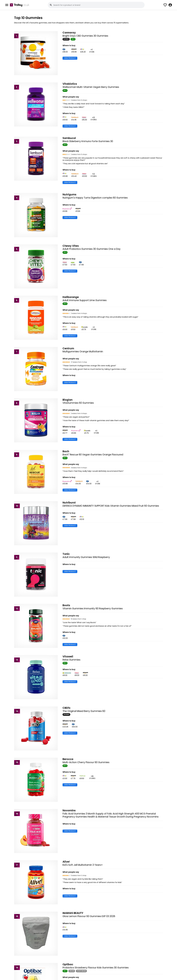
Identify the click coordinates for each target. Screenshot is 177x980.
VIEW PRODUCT (70, 58)
